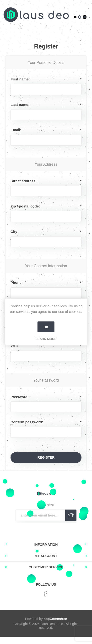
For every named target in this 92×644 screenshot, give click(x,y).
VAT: (14, 346)
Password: (20, 397)
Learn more (46, 339)
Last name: (20, 105)
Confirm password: (27, 422)
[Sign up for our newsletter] (40, 515)
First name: (20, 79)
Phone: (17, 283)
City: (14, 232)
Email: (16, 130)
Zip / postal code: (25, 206)
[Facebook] (45, 594)
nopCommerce (55, 619)
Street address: (24, 181)
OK (46, 327)
